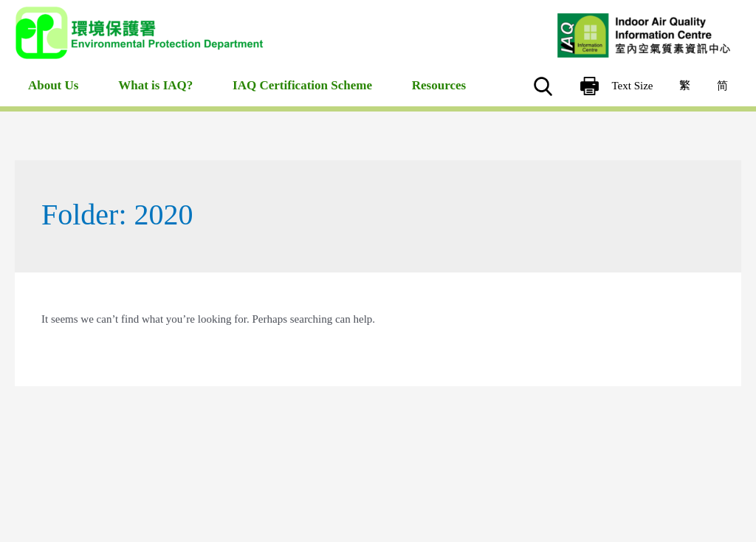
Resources (439, 96)
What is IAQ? (154, 96)
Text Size (643, 88)
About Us (51, 96)
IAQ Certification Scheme (302, 96)
